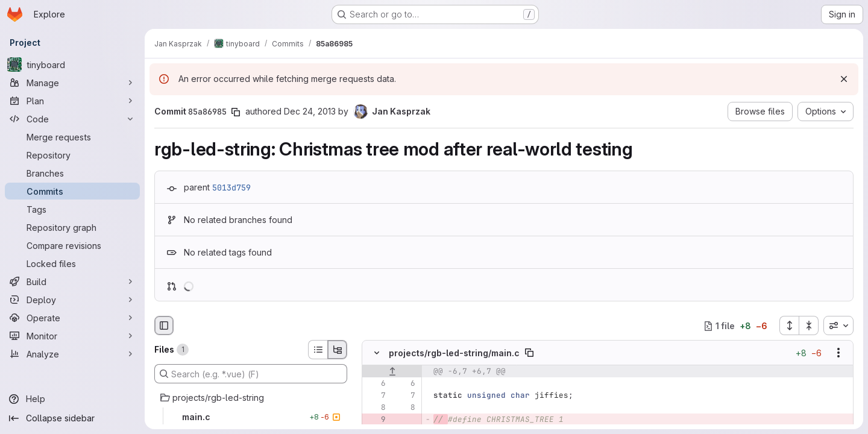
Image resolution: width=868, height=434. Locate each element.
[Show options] (838, 353)
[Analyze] (72, 354)
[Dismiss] (844, 79)
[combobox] (838, 325)
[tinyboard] (72, 64)
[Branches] (72, 173)
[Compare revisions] (72, 245)
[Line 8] (376, 408)
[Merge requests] (72, 137)
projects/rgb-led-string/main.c (454, 353)
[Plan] (72, 101)
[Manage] (72, 83)
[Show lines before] (392, 372)
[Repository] (72, 155)
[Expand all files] (789, 325)
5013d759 (231, 187)
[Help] (72, 399)
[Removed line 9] (376, 420)
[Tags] (72, 209)
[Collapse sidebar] (72, 418)
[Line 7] (376, 396)
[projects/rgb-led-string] (251, 398)
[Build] (72, 281)
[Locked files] (72, 263)
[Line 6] (376, 384)
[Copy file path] (529, 353)
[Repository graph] (72, 227)
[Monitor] (72, 336)
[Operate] (72, 318)
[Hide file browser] (164, 325)
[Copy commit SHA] (236, 112)
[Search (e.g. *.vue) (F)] (251, 374)
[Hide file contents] (377, 353)
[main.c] (251, 417)
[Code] (72, 119)
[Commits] (72, 191)
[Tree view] (338, 350)
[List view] (318, 350)
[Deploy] (72, 300)
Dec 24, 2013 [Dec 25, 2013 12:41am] (310, 111)
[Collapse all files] (809, 325)
